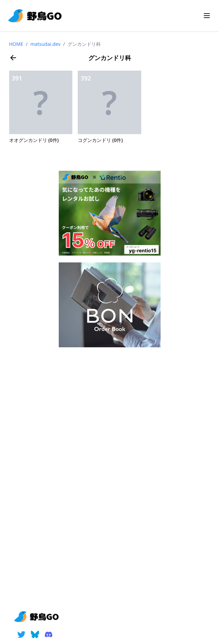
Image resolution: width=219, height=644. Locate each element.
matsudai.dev (46, 44)
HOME (16, 44)
